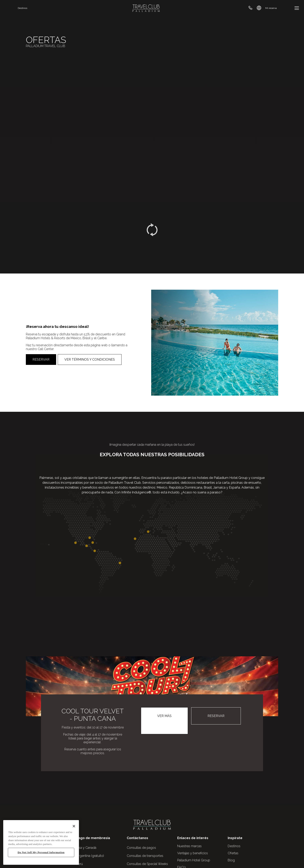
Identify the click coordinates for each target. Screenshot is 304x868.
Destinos (23, 8)
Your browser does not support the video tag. (152, 101)
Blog (231, 860)
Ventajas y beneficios (193, 853)
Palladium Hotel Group (194, 860)
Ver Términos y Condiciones (90, 360)
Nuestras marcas (189, 846)
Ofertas (233, 853)
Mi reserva (271, 8)
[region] (41, 842)
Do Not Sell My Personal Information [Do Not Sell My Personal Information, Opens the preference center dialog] (41, 852)
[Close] (74, 826)
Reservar (41, 360)
